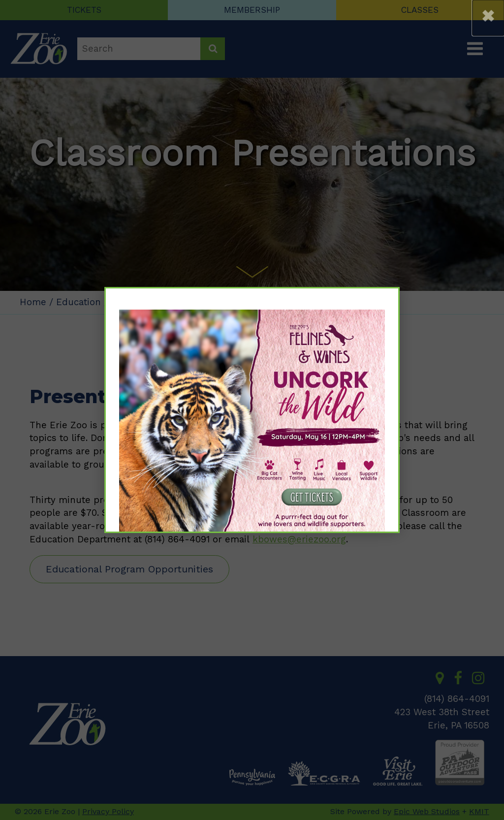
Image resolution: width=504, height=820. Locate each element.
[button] (488, 18)
